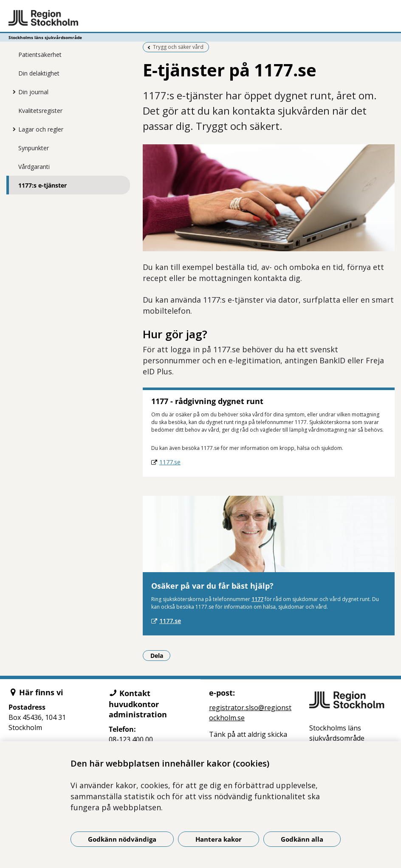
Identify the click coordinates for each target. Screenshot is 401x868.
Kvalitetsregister (40, 111)
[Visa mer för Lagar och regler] (12, 129)
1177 (257, 599)
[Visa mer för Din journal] (12, 92)
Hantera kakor (219, 839)
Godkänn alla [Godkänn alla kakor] (302, 839)
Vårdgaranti (34, 167)
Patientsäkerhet (40, 55)
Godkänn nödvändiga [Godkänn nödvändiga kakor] (122, 839)
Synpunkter (34, 148)
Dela (161, 655)
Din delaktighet (39, 73)
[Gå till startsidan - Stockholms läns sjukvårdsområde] (200, 18)
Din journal (33, 92)
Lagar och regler (41, 129)
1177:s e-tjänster (42, 185)
